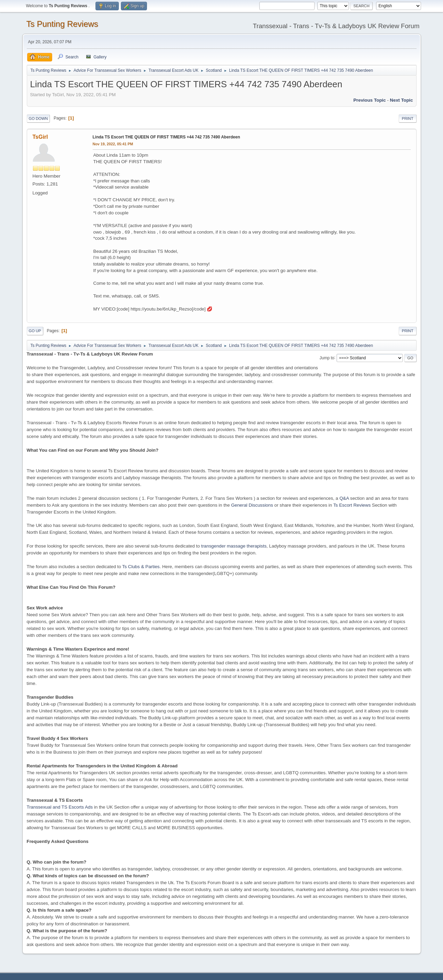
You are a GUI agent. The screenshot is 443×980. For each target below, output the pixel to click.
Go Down (38, 119)
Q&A (344, 498)
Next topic (401, 100)
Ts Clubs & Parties (141, 567)
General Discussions (252, 505)
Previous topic (370, 100)
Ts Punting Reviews (62, 24)
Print (408, 119)
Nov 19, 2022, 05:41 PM (113, 144)
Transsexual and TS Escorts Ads (60, 807)
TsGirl (40, 137)
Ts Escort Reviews (352, 505)
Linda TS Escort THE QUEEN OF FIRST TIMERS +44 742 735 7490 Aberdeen (166, 137)
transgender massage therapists (234, 546)
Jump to (327, 358)
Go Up (35, 331)
